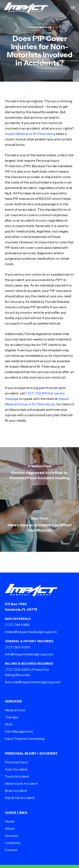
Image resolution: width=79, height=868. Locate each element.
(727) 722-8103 (38, 393)
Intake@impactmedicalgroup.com (31, 632)
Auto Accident (16, 769)
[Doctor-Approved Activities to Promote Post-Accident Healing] (39, 473)
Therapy (11, 717)
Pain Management (19, 731)
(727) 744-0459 (17, 625)
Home (10, 821)
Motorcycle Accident (21, 783)
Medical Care (15, 710)
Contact (11, 850)
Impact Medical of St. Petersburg (30, 134)
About (10, 828)
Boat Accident (16, 791)
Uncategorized (39, 27)
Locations (13, 843)
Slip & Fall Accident (20, 798)
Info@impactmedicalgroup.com (29, 654)
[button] (73, 8)
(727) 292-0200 (18, 647)
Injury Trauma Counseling (25, 738)
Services (12, 836)
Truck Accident (17, 776)
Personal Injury (17, 762)
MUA (9, 724)
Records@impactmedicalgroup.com (33, 682)
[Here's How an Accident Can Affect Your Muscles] (39, 526)
